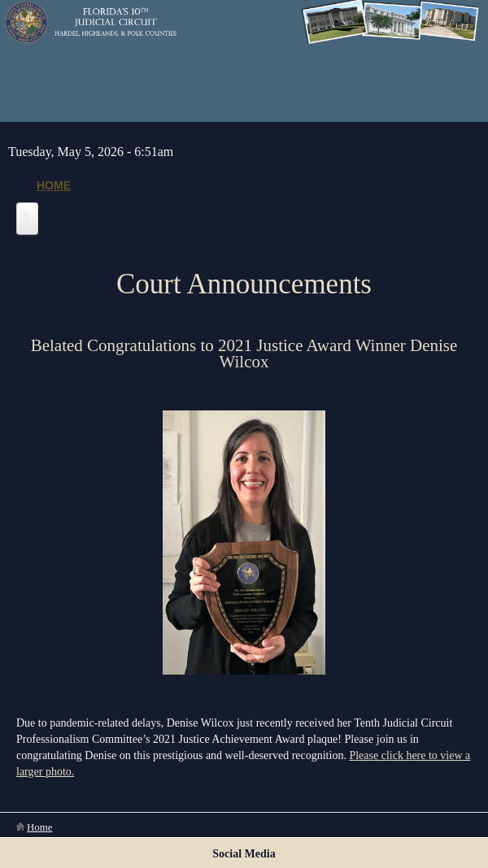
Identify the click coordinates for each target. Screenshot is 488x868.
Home (54, 185)
